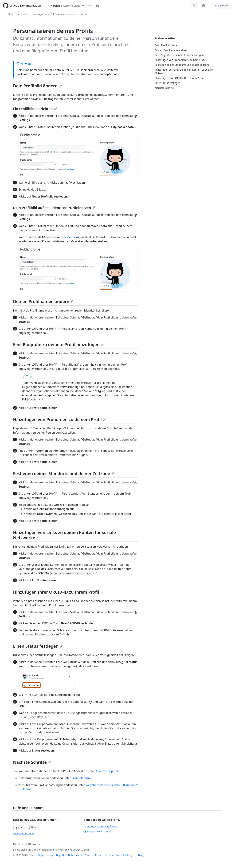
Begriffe (61, 855)
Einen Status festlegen (38, 646)
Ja (19, 827)
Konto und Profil (18, 14)
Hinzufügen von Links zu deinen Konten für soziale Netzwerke (64, 535)
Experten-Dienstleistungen (120, 855)
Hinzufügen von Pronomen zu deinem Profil (59, 419)
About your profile (108, 771)
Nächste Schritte (32, 762)
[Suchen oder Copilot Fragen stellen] (141, 6)
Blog (141, 855)
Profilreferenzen (82, 778)
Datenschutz (75, 855)
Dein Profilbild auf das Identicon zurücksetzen (54, 208)
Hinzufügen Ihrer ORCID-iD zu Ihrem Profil (58, 592)
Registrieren (222, 5)
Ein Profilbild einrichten (35, 109)
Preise (99, 855)
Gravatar (70, 237)
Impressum (45, 855)
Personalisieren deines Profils (70, 14)
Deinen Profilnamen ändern (43, 301)
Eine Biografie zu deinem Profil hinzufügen (58, 344)
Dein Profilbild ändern (37, 86)
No (32, 827)
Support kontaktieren (97, 831)
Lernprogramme (40, 14)
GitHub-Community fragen (101, 826)
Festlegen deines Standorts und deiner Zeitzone (64, 473)
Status (89, 855)
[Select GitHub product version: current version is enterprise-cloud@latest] (67, 6)
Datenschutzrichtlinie (23, 834)
